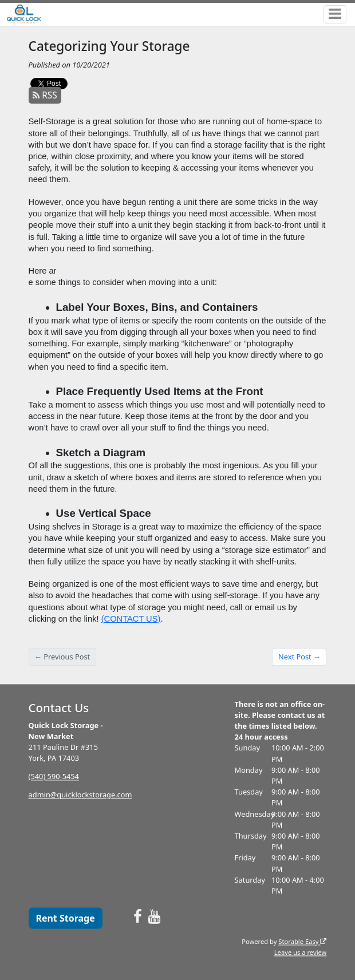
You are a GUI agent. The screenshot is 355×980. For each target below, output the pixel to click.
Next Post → (299, 657)
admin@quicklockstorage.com (80, 795)
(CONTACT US (130, 619)
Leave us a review (301, 952)
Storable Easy (302, 941)
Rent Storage (65, 918)
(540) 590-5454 (54, 777)
